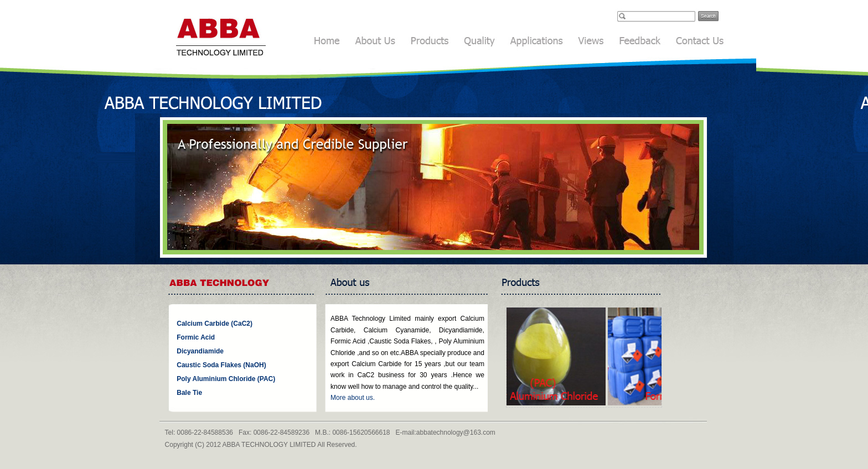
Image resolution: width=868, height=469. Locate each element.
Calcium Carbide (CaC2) (215, 324)
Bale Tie (189, 393)
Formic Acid (196, 337)
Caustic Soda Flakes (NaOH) (221, 365)
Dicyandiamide (200, 351)
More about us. (353, 398)
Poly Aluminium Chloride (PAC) (226, 379)
